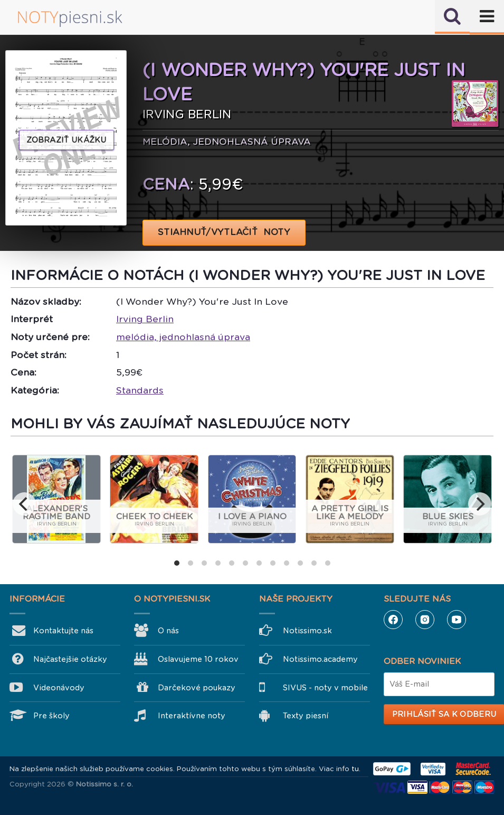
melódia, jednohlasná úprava (183, 337)
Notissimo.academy (320, 659)
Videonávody (59, 688)
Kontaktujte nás (63, 631)
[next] (480, 504)
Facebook (393, 620)
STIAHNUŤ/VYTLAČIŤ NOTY (224, 232)
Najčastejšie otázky (70, 659)
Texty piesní (306, 716)
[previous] (24, 504)
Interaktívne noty (192, 716)
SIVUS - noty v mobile (325, 688)
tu (355, 769)
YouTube (457, 620)
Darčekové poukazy (197, 688)
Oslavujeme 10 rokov (198, 659)
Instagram (425, 620)
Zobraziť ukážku (66, 140)
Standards (140, 390)
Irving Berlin (145, 319)
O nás (168, 631)
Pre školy (51, 716)
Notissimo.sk (307, 631)
